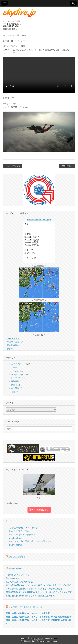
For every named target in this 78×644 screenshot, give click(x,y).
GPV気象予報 (13, 338)
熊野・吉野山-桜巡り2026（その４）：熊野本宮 (28, 613)
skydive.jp (38, 638)
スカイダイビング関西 (19, 531)
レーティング (17, 378)
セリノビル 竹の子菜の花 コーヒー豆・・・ (30, 541)
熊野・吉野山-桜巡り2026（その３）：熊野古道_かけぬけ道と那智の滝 (38, 617)
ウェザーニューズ (15, 342)
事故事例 (15, 381)
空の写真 (15, 388)
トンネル (15, 371)
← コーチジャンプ (13, 166)
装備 (13, 392)
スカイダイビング (9, 21)
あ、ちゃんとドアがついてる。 (20, 582)
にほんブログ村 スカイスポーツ (23, 528)
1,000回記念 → (67, 166)
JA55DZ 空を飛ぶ (17, 556)
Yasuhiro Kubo (15, 538)
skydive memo (15, 545)
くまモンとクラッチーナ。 (18, 575)
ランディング (17, 374)
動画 (18, 21)
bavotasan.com (51, 641)
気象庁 (10, 349)
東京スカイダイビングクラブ (22, 535)
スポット (15, 368)
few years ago (13, 578)
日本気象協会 (13, 345)
